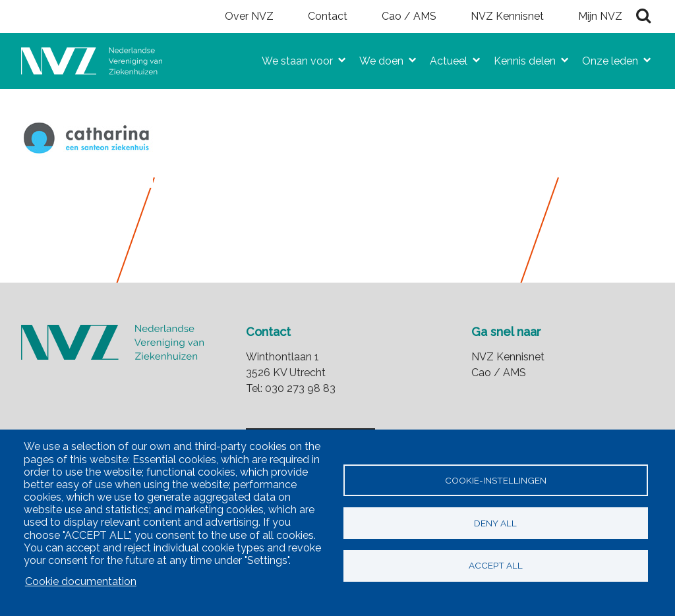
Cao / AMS (409, 16)
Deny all (495, 523)
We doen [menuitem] (376, 58)
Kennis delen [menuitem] (519, 58)
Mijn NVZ (600, 16)
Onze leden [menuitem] (605, 58)
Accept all (496, 566)
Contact (328, 16)
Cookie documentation (81, 581)
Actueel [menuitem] (443, 58)
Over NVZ (249, 16)
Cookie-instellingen (496, 480)
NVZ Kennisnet (507, 16)
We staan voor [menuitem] (292, 58)
